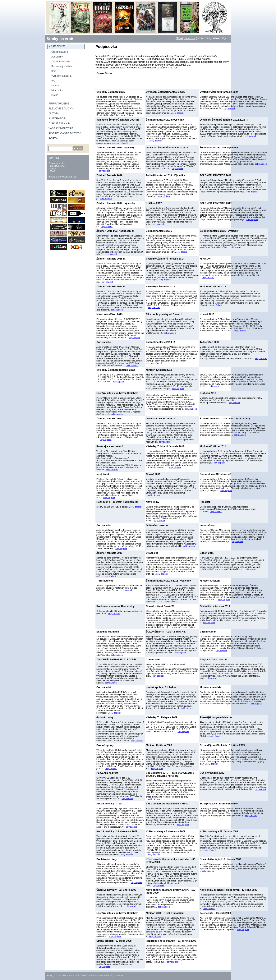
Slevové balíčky (61, 108)
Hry (53, 81)
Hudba (55, 95)
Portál (54, 138)
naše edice (57, 46)
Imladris (55, 85)
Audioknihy (57, 57)
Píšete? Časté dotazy (65, 133)
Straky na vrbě (60, 39)
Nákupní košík (185, 38)
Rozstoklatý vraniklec (62, 66)
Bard (54, 71)
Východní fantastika (61, 76)
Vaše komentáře (61, 128)
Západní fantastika (61, 62)
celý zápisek (127, 115)
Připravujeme (59, 104)
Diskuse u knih (59, 123)
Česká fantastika (60, 52)
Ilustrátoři (57, 118)
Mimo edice (57, 90)
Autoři (54, 113)
